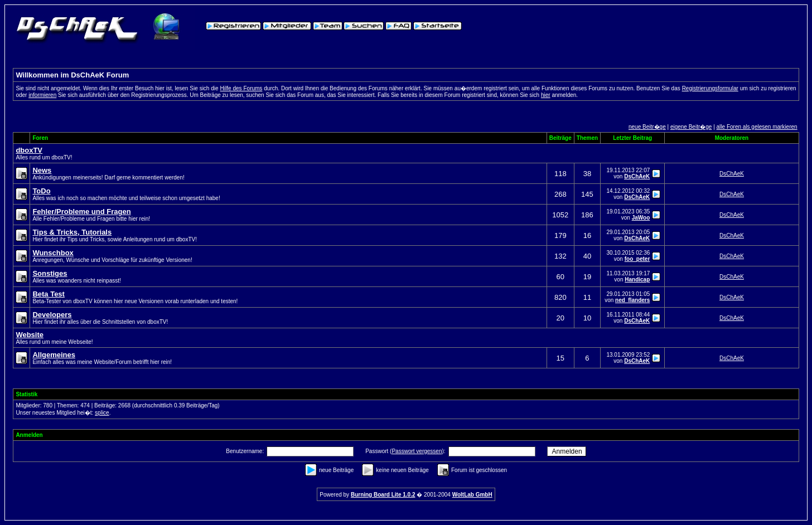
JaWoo (641, 218)
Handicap (637, 279)
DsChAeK (637, 176)
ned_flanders (632, 300)
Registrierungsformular (710, 88)
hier (546, 95)
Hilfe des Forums (241, 88)
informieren (42, 95)
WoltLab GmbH (472, 495)
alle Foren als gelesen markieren (757, 127)
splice (102, 413)
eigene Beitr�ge (691, 127)
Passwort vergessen (417, 451)
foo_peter (637, 259)
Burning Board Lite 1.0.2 (383, 495)
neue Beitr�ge (647, 127)
